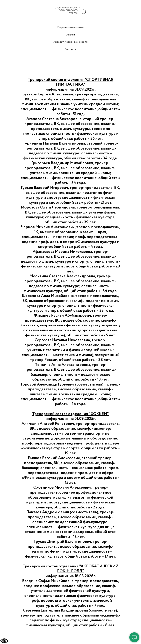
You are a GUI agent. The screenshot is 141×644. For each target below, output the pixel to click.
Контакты (70, 49)
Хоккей (71, 35)
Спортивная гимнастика (71, 28)
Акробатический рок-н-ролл (70, 42)
